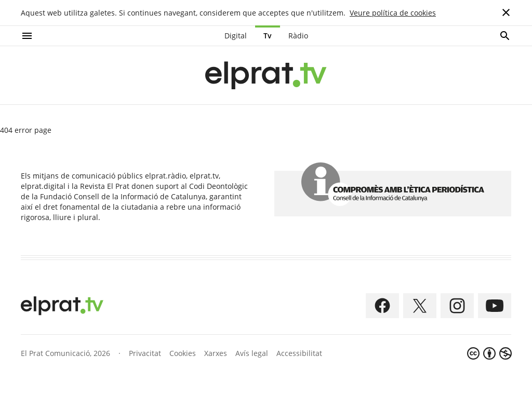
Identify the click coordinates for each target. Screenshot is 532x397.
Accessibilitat (299, 353)
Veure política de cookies (393, 13)
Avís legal (252, 353)
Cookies (183, 353)
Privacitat (145, 353)
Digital (236, 36)
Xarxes (216, 353)
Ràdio (298, 36)
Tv (268, 36)
